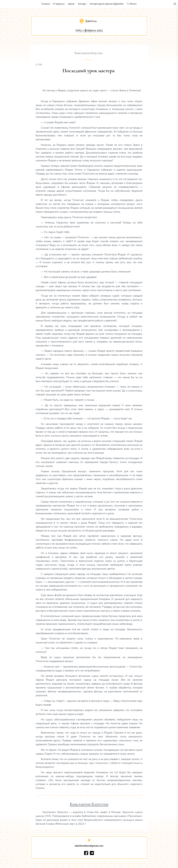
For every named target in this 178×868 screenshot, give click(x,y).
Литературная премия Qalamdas (106, 4)
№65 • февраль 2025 (89, 30)
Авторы (82, 4)
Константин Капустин (89, 804)
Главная (46, 4)
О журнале (59, 4)
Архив (71, 4)
